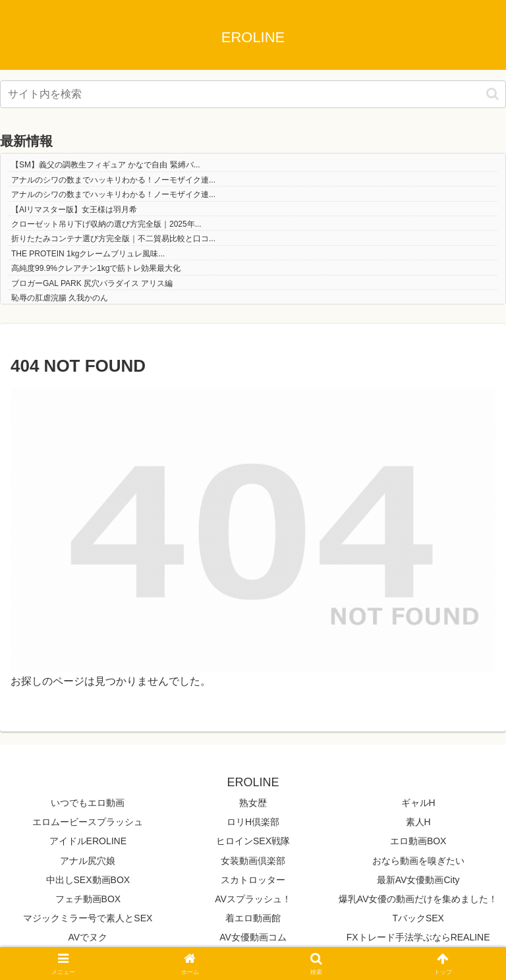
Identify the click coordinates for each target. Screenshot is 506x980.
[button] (492, 94)
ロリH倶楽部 (253, 822)
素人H (418, 822)
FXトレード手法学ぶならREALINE (418, 937)
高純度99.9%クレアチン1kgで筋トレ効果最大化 (96, 268)
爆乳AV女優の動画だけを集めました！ (418, 899)
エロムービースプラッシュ (88, 822)
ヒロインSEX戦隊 (253, 841)
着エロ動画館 (253, 918)
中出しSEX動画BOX (88, 880)
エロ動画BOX (418, 841)
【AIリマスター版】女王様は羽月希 (74, 210)
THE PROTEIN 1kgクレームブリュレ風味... (88, 254)
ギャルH (418, 803)
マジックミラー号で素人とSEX (88, 918)
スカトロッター (253, 880)
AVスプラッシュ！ (253, 899)
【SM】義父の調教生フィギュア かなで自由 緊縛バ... (106, 165)
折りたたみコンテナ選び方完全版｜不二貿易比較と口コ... (113, 239)
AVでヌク (88, 937)
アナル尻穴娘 (88, 861)
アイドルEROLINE (88, 841)
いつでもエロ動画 (88, 803)
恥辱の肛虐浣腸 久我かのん (60, 298)
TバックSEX (418, 918)
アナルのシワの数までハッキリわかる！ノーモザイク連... (113, 180)
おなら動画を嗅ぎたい (418, 861)
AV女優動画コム (253, 937)
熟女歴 (253, 803)
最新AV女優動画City (418, 880)
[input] (253, 94)
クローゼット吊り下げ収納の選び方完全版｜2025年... (106, 224)
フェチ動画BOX (88, 899)
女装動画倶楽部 (253, 861)
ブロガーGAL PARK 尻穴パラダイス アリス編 (92, 283)
